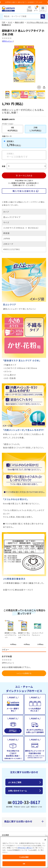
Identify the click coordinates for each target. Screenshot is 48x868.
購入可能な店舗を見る (24, 191)
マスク (10, 22)
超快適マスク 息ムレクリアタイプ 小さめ (24, 635)
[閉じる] (45, 840)
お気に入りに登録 (39, 87)
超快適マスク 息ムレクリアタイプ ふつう (10, 635)
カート (36, 9)
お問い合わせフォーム (18, 791)
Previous (4, 64)
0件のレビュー (8, 41)
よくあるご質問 (15, 782)
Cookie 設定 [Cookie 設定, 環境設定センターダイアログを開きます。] (24, 857)
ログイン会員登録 (29, 9)
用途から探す (19, 22)
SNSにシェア (44, 87)
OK (24, 864)
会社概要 (5, 835)
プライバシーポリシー (25, 848)
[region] (24, 852)
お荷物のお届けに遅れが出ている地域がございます (24, 2)
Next (44, 64)
